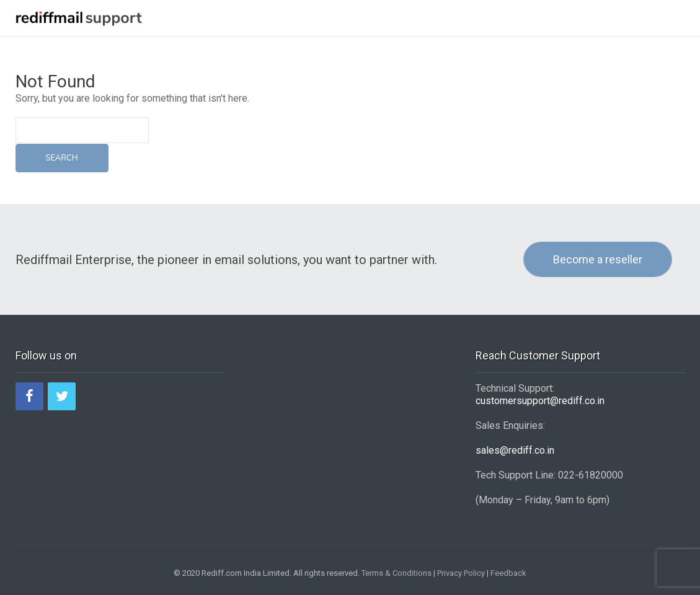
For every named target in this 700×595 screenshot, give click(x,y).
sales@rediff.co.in (515, 450)
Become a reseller (598, 259)
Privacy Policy (461, 573)
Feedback (508, 573)
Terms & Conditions (397, 573)
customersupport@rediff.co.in (540, 401)
